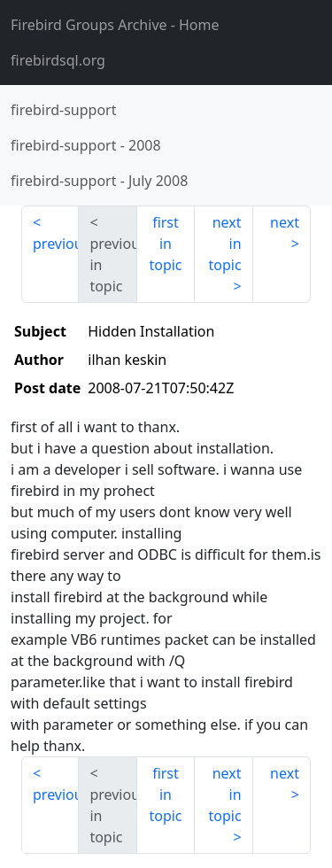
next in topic (224, 244)
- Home (115, 25)
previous (56, 244)
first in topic (165, 244)
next (285, 222)
